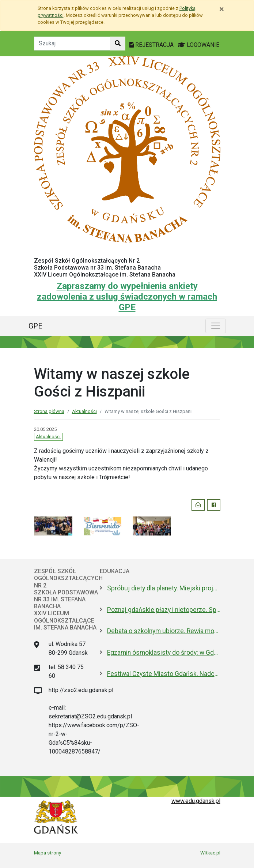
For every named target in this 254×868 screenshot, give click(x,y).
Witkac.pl (210, 853)
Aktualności (84, 411)
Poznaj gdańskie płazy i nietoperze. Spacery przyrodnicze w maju (164, 610)
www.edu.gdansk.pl (196, 801)
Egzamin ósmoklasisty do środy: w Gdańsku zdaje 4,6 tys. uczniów (164, 653)
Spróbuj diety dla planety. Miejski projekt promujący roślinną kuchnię (164, 588)
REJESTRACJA (152, 45)
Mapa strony (48, 853)
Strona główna (49, 411)
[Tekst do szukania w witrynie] (72, 44)
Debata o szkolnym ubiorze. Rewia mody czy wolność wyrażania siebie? (164, 631)
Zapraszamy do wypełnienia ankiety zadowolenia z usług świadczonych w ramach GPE (127, 297)
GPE (35, 326)
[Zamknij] (222, 9)
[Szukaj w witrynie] (118, 44)
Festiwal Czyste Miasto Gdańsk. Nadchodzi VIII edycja (164, 674)
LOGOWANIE (199, 45)
